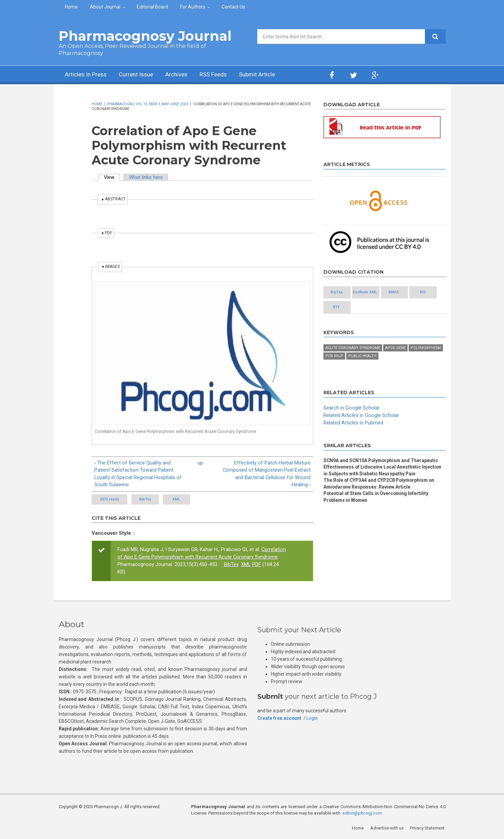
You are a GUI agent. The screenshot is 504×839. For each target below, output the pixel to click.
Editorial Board (152, 7)
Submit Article (267, 75)
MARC (415, 293)
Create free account (280, 718)
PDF (257, 565)
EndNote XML (378, 293)
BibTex (149, 500)
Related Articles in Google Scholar (361, 416)
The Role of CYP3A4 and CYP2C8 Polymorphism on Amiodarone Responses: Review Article (381, 485)
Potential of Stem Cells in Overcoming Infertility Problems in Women (377, 498)
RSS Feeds (221, 75)
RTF (378, 307)
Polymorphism (426, 349)
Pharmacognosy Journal (145, 36)
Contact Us (233, 7)
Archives (183, 75)
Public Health (362, 357)
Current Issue (140, 75)
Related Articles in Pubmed (353, 423)
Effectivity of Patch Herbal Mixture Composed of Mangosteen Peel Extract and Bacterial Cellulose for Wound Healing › (266, 474)
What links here (147, 177)
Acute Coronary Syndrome (353, 349)
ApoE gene (395, 349)
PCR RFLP (334, 357)
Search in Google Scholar (352, 408)
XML (189, 500)
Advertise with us (388, 829)
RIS (341, 307)
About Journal (105, 7)
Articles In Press (87, 75)
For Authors (193, 7)
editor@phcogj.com (362, 814)
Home (71, 7)
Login (313, 718)
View (112, 177)
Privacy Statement (428, 829)
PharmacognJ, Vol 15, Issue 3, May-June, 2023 (148, 104)
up (200, 463)
